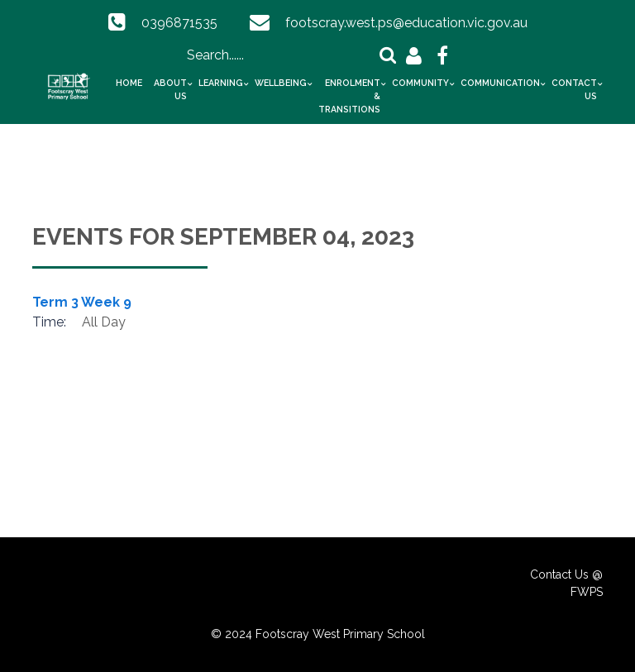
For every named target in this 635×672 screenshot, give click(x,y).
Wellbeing (281, 83)
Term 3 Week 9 (82, 302)
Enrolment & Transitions (349, 96)
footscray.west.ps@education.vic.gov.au (406, 23)
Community (420, 83)
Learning (221, 83)
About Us (170, 89)
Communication (500, 83)
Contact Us (574, 89)
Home (129, 83)
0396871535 (179, 23)
